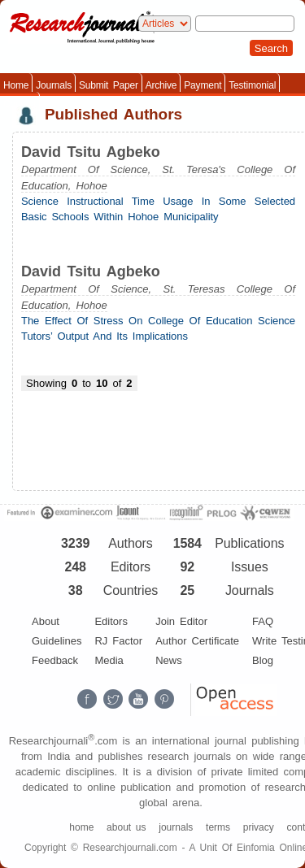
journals (176, 827)
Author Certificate (197, 641)
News (169, 660)
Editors (111, 621)
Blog (263, 660)
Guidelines (57, 641)
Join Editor (181, 621)
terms (218, 827)
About (46, 621)
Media (109, 660)
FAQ (263, 621)
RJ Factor (118, 641)
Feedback (55, 660)
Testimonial (252, 85)
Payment (203, 85)
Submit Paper (109, 85)
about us (126, 827)
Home (16, 85)
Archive (161, 85)
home (81, 827)
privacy (259, 827)
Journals (54, 85)
